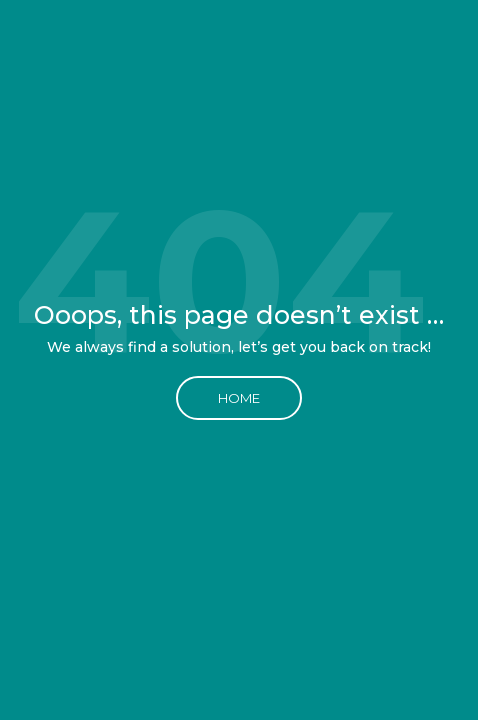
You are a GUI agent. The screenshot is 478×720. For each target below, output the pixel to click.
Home (239, 398)
